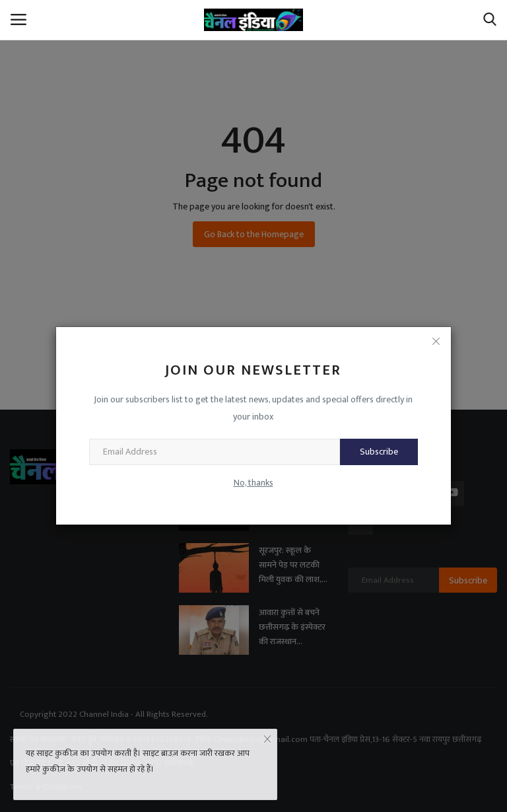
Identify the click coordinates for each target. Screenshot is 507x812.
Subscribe (379, 452)
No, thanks (253, 483)
